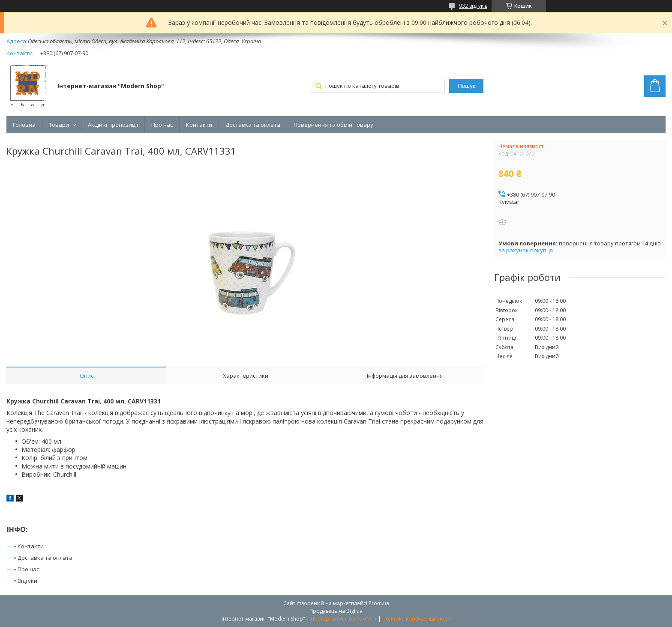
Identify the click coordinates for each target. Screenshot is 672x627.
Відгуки (27, 581)
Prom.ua (379, 603)
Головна (24, 125)
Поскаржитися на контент (344, 619)
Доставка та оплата (253, 125)
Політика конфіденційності (416, 619)
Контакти (199, 125)
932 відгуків (473, 6)
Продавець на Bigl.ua (336, 611)
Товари (59, 125)
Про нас (162, 125)
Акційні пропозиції (113, 125)
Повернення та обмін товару (333, 125)
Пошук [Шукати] (466, 86)
